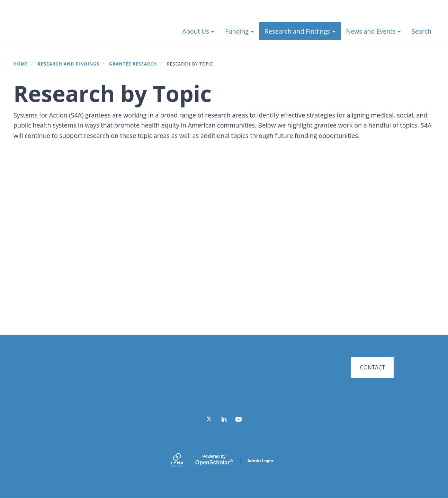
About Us (198, 31)
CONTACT (372, 367)
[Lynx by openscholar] (183, 461)
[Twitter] (209, 419)
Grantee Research (133, 64)
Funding (239, 31)
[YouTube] (239, 419)
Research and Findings (300, 31)
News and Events (373, 31)
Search (422, 31)
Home (21, 64)
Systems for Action (67, 28)
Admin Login (260, 461)
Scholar (214, 460)
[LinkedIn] (224, 419)
